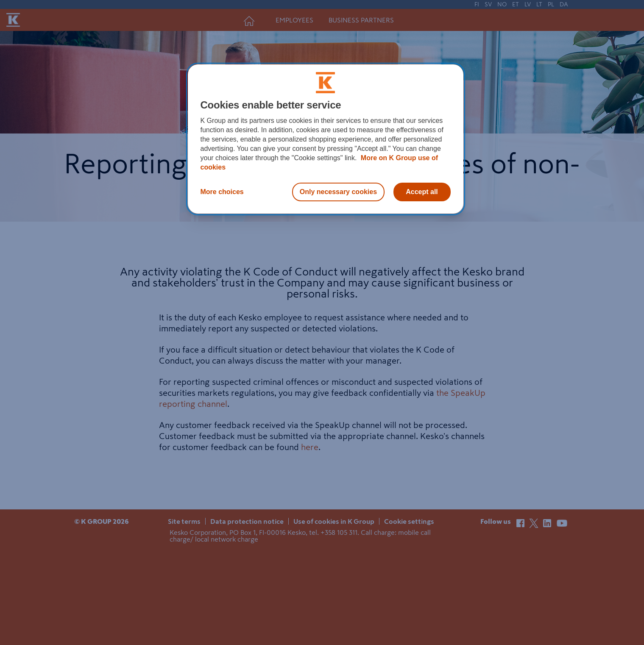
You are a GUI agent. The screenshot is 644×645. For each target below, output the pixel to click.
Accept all (422, 192)
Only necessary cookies (338, 192)
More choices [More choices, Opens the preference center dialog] (222, 192)
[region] (326, 139)
